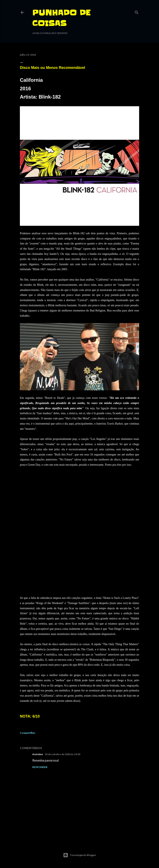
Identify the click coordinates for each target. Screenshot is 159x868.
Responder (40, 767)
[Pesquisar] (137, 12)
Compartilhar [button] (28, 733)
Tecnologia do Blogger (80, 855)
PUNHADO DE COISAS (61, 18)
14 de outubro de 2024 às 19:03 (63, 754)
